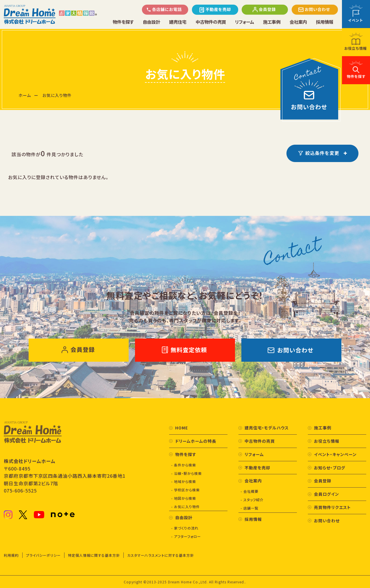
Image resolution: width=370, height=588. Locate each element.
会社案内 (299, 22)
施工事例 (272, 22)
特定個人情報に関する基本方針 (94, 555)
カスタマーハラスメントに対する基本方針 (161, 555)
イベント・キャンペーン (335, 454)
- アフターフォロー (186, 536)
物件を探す (123, 22)
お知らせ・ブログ (330, 468)
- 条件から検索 (184, 465)
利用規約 (11, 555)
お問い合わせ (327, 521)
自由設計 (151, 22)
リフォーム (245, 22)
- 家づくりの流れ (185, 528)
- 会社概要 (249, 491)
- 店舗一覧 (249, 508)
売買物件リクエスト (332, 507)
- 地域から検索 (184, 481)
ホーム (25, 95)
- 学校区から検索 (185, 490)
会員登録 (323, 481)
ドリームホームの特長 (196, 441)
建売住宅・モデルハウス (267, 428)
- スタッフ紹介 (252, 500)
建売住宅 (178, 22)
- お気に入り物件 (185, 507)
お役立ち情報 (327, 441)
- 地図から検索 (184, 498)
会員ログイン (326, 494)
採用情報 (325, 22)
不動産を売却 (257, 468)
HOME (182, 428)
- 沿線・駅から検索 (186, 473)
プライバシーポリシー (43, 555)
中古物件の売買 (211, 22)
